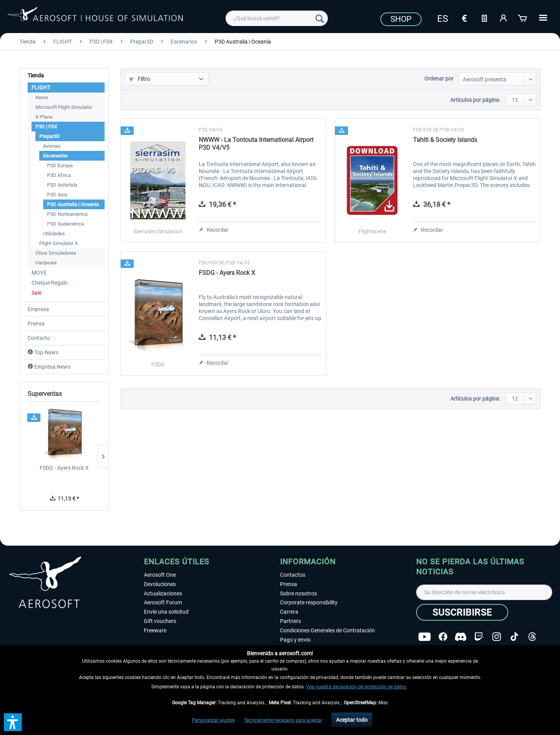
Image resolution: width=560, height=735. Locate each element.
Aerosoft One (160, 575)
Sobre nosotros (298, 593)
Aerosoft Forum (163, 602)
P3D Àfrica (59, 175)
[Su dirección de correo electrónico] (484, 592)
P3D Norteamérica (67, 214)
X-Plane (44, 117)
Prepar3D (50, 136)
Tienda (36, 75)
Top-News (43, 352)
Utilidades (54, 234)
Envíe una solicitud (166, 612)
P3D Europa (60, 165)
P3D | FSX (46, 127)
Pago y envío (295, 640)
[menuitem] (277, 18)
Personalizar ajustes (213, 720)
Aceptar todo (352, 720)
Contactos (293, 575)
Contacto (39, 338)
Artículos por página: (475, 100)
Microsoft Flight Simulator (64, 107)
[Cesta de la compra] (523, 17)
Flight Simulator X (59, 243)
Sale (37, 293)
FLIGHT (41, 87)
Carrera (289, 612)
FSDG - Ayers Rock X (64, 468)
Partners (290, 621)
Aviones (52, 146)
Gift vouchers (160, 621)
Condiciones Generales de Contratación (327, 630)
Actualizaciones (163, 593)
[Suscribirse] (462, 612)
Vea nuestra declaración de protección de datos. (357, 687)
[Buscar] (320, 18)
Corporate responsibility (309, 602)
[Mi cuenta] (504, 17)
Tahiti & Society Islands (445, 140)
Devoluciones (160, 584)
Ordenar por (439, 79)
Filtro (140, 79)
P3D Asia (57, 195)
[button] (13, 722)
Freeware (155, 630)
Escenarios (55, 156)
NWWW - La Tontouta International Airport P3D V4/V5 (256, 144)
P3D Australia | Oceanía (73, 204)
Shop (401, 19)
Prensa (36, 324)
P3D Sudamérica (66, 224)
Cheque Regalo (50, 283)
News (42, 97)
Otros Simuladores (56, 253)
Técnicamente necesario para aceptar (283, 720)
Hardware (46, 263)
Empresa (38, 309)
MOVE (39, 273)
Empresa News (49, 367)
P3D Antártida (62, 185)
